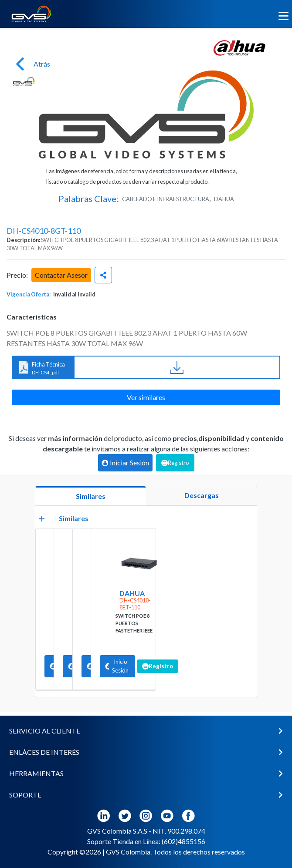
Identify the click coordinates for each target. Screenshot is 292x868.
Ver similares (146, 397)
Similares (91, 496)
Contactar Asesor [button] (61, 275)
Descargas (202, 495)
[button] (146, 731)
